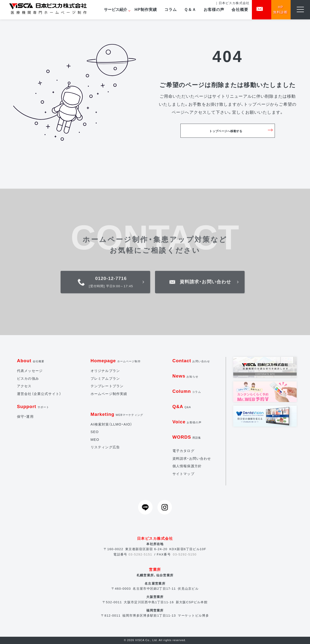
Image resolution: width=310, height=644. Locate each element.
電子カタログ (183, 451)
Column (187, 391)
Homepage (116, 361)
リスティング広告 (105, 447)
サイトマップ (183, 474)
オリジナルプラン (105, 371)
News (185, 376)
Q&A (182, 407)
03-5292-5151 (140, 554)
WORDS (187, 437)
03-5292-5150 (185, 554)
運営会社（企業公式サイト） (39, 394)
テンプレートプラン (107, 386)
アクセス (24, 386)
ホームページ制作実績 (109, 394)
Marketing (117, 414)
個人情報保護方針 (187, 466)
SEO (95, 432)
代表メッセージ (30, 371)
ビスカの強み (28, 378)
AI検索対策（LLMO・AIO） (112, 424)
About (31, 361)
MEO (95, 440)
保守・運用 (25, 417)
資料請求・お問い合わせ (192, 459)
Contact (191, 361)
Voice (187, 422)
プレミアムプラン (105, 378)
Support (33, 407)
